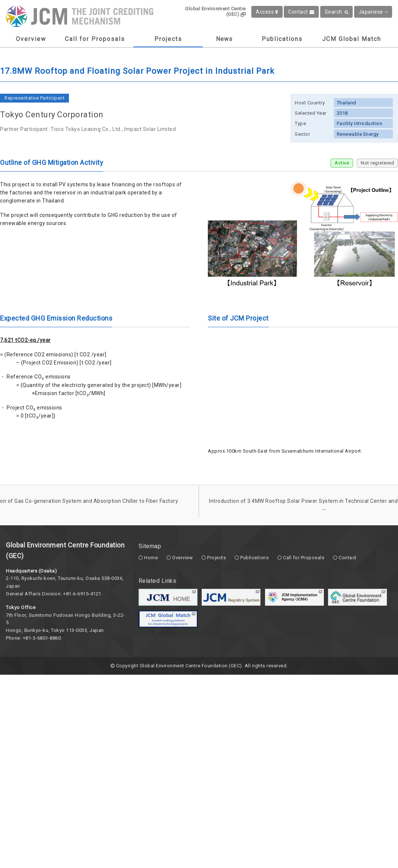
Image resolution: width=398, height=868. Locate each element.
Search (337, 12)
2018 (342, 113)
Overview (31, 39)
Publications (282, 39)
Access (267, 12)
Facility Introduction (360, 123)
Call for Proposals (95, 39)
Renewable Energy (358, 134)
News (224, 39)
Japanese (373, 12)
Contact (301, 12)
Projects (168, 39)
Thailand (347, 103)
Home (151, 558)
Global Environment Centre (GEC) (215, 11)
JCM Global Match (352, 39)
